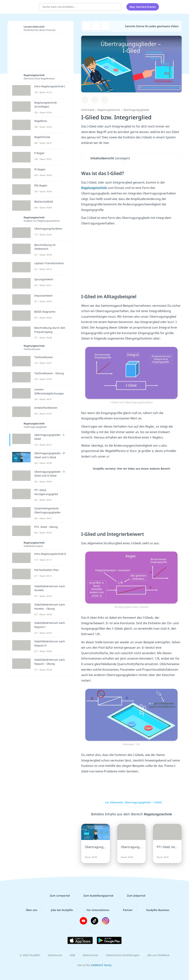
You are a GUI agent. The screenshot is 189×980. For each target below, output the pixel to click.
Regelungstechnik (109, 110)
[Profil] (176, 6)
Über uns (29, 910)
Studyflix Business (155, 910)
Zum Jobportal (133, 896)
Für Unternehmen (95, 910)
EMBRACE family (101, 965)
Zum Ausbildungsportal (95, 896)
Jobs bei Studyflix (59, 910)
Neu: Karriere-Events (143, 6)
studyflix (25, 6)
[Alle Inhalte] (166, 6)
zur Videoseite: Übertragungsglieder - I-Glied (131, 802)
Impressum (55, 955)
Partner (125, 910)
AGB (72, 955)
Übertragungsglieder (136, 110)
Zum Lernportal (57, 896)
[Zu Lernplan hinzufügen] (85, 100)
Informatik (88, 110)
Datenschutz (90, 955)
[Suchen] (116, 6)
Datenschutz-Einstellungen (123, 955)
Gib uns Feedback (158, 955)
